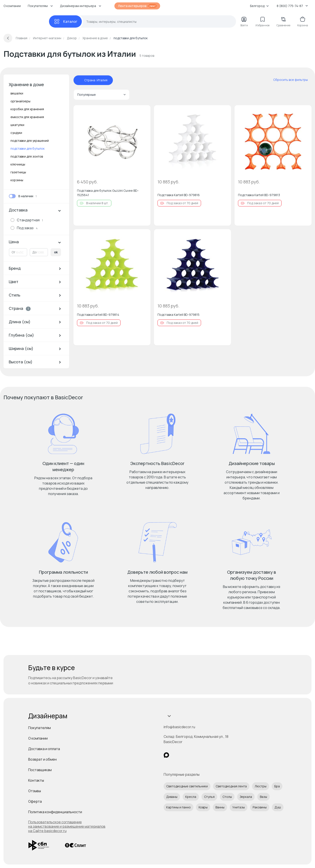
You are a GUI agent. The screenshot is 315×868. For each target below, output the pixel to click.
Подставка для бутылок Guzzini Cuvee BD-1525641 (108, 193)
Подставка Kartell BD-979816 (179, 195)
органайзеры (20, 101)
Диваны (172, 797)
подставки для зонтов (27, 156)
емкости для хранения (27, 117)
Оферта (35, 801)
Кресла (191, 797)
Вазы (263, 797)
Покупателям (39, 728)
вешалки (17, 93)
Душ (278, 807)
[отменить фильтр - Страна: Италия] (80, 80)
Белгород (259, 6)
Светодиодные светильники (187, 786)
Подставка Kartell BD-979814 (98, 315)
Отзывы (35, 791)
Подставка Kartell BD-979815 (178, 315)
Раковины (260, 807)
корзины (17, 180)
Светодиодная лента (231, 786)
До (35, 252)
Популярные (101, 95)
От (13, 252)
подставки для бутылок (28, 148)
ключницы (18, 164)
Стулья (209, 797)
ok (56, 252)
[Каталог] (65, 21)
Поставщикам (40, 770)
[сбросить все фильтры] (287, 80)
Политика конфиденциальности (55, 812)
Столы (227, 797)
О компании (12, 6)
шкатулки (17, 125)
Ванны (220, 807)
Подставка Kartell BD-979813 (259, 195)
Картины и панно (178, 807)
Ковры (203, 807)
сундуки (16, 133)
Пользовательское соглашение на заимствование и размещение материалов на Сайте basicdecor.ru (67, 826)
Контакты (36, 780)
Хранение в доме (26, 84)
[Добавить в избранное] (143, 112)
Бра (277, 786)
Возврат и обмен (42, 759)
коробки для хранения (27, 109)
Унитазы (239, 807)
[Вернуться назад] (8, 38)
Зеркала (246, 797)
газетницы (18, 172)
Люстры (261, 786)
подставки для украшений (30, 141)
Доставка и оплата (44, 749)
